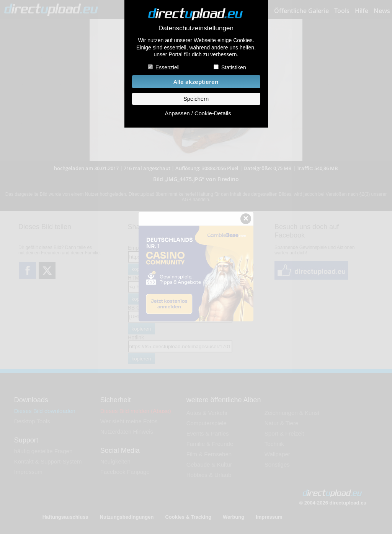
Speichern (196, 99)
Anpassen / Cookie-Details (198, 113)
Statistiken (234, 67)
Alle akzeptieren (196, 82)
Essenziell (167, 67)
